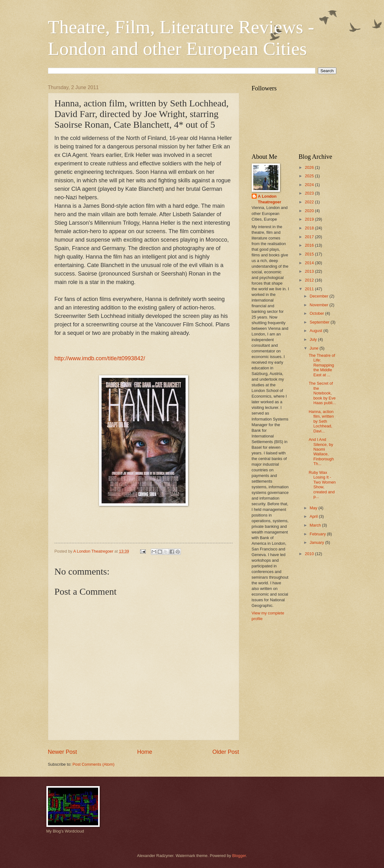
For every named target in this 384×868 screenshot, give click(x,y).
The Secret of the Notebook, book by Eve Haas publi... (322, 393)
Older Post (226, 752)
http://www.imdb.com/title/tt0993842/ (100, 358)
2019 (310, 219)
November (320, 305)
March (316, 525)
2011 (310, 289)
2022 (310, 202)
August (317, 331)
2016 (310, 245)
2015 (310, 254)
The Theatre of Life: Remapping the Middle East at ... (322, 365)
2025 (310, 176)
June (315, 348)
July (314, 339)
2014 (310, 263)
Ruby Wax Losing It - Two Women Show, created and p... (322, 485)
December (320, 296)
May (314, 508)
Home (145, 752)
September (320, 322)
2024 (310, 185)
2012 (310, 280)
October (317, 313)
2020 (310, 211)
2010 (310, 554)
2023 (310, 193)
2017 (310, 237)
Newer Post (63, 752)
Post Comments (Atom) (93, 764)
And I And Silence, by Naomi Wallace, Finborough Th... (321, 452)
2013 (310, 271)
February (318, 534)
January (317, 542)
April (314, 516)
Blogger (239, 856)
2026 (310, 167)
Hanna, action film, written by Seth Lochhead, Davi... (321, 421)
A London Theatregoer (270, 199)
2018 (310, 228)
